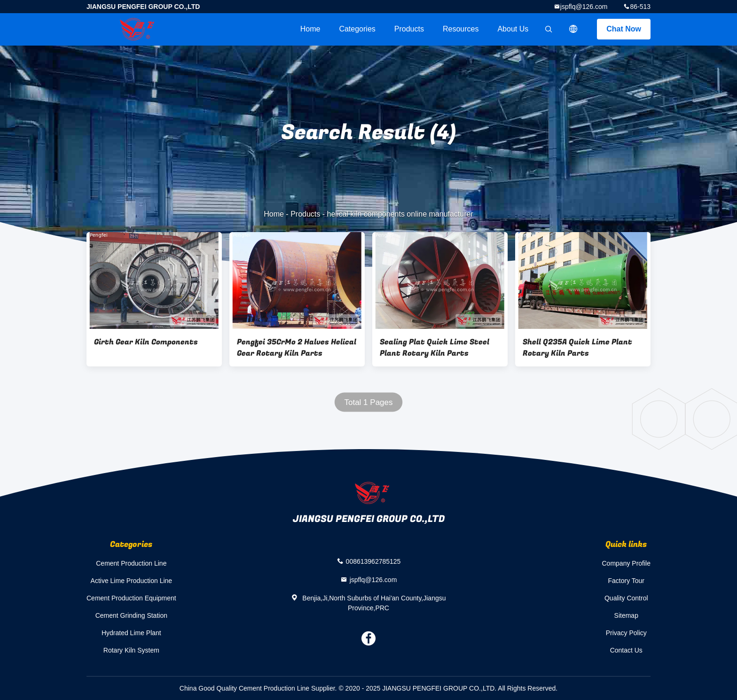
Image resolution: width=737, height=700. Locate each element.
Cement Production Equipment (131, 598)
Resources (461, 29)
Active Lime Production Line (132, 581)
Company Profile (627, 563)
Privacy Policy (626, 633)
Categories (357, 29)
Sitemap (626, 615)
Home (310, 29)
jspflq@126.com (584, 7)
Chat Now (624, 29)
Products (409, 29)
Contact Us (626, 650)
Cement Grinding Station (131, 615)
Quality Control (626, 598)
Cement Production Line (131, 563)
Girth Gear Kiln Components (146, 342)
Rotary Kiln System (131, 650)
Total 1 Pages (368, 402)
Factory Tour (626, 581)
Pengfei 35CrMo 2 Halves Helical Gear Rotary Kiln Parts (297, 348)
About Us (513, 29)
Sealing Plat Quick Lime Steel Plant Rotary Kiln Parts (435, 348)
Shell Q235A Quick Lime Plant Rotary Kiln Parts (577, 348)
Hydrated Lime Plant (131, 633)
